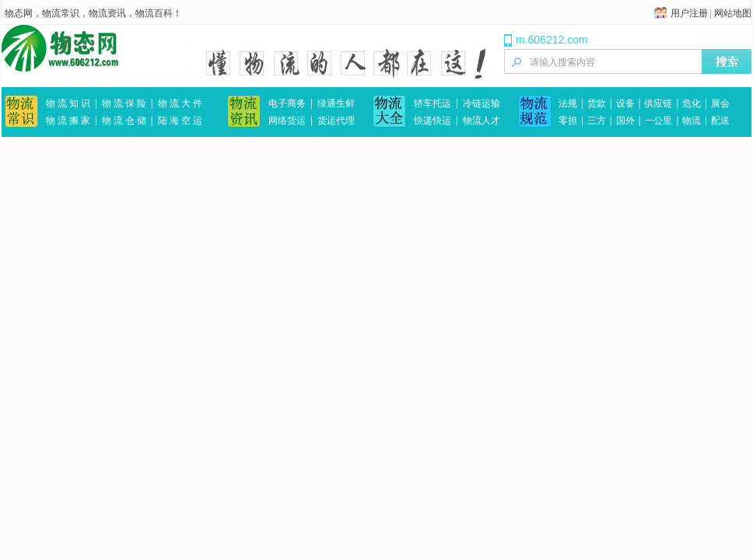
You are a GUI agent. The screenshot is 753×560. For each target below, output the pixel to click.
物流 (692, 121)
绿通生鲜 (336, 103)
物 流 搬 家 (68, 121)
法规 (568, 103)
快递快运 (433, 121)
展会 (720, 103)
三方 (597, 121)
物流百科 (154, 13)
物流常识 (61, 13)
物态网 (19, 13)
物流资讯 (107, 13)
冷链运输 (482, 103)
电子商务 (287, 103)
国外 (625, 121)
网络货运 (287, 121)
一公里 (658, 121)
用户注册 (689, 13)
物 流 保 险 (124, 103)
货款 (597, 103)
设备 (625, 103)
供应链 (658, 103)
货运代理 (336, 121)
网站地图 (733, 13)
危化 (692, 103)
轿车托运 (433, 103)
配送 (720, 121)
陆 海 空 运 (180, 121)
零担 (568, 121)
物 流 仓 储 (124, 121)
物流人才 (482, 121)
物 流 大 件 (180, 103)
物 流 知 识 (68, 103)
